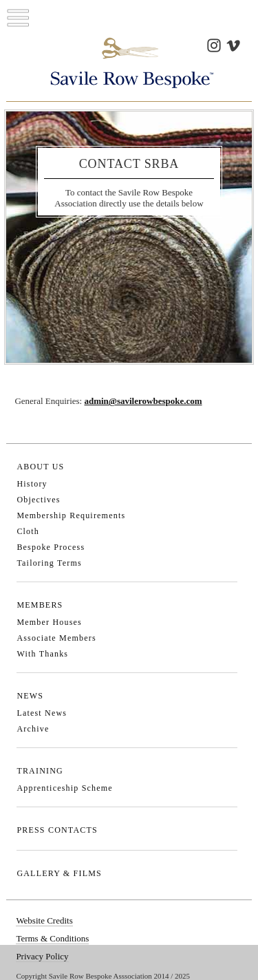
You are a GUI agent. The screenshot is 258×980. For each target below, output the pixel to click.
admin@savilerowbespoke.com (143, 401)
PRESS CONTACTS (57, 830)
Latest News (42, 713)
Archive (33, 729)
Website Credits (44, 920)
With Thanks (42, 654)
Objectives (38, 500)
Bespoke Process (51, 547)
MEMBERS (40, 605)
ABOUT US (40, 467)
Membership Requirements (71, 515)
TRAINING (40, 771)
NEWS (30, 696)
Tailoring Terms (49, 563)
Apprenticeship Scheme (65, 788)
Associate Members (56, 638)
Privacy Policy (42, 956)
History (32, 484)
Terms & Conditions (52, 938)
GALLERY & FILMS (59, 873)
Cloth (28, 531)
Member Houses (49, 622)
